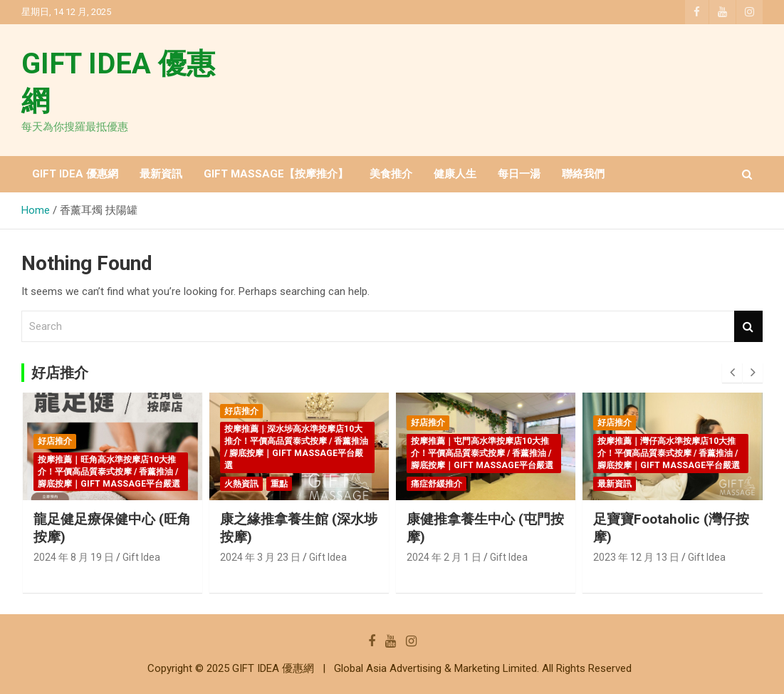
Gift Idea (141, 557)
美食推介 (391, 174)
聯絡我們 (583, 174)
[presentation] (732, 373)
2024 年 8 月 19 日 (74, 557)
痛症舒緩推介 (437, 484)
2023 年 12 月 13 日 (636, 557)
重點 (279, 484)
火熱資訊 (241, 484)
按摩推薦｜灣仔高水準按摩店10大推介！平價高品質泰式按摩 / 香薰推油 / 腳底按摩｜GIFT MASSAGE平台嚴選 (669, 453)
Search (748, 327)
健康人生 (455, 174)
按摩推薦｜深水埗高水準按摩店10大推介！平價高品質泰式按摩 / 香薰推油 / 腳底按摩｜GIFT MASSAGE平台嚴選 (296, 447)
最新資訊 (161, 174)
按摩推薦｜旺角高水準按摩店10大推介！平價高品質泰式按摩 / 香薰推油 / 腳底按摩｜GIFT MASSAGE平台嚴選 (109, 472)
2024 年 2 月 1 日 (444, 557)
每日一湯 (519, 174)
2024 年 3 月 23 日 (260, 557)
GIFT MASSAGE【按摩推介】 (276, 174)
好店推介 (55, 441)
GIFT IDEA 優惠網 (75, 174)
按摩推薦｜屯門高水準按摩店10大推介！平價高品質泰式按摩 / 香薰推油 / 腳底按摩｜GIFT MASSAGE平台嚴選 (482, 453)
